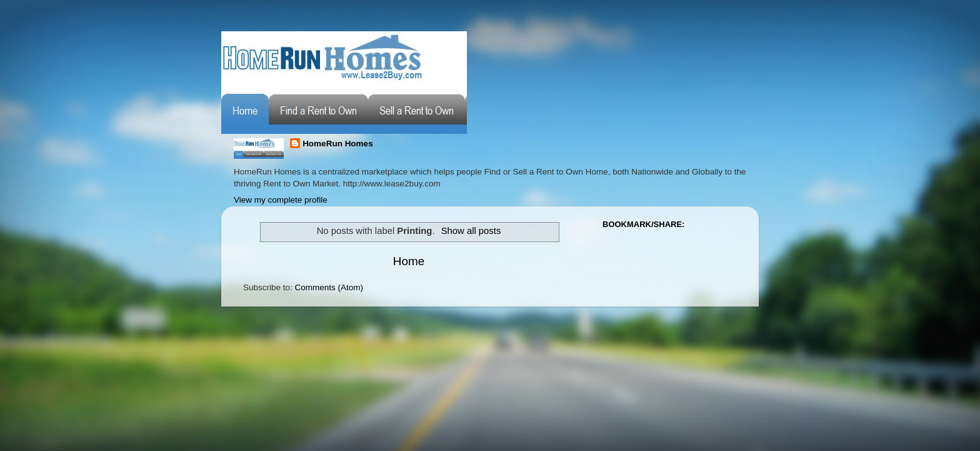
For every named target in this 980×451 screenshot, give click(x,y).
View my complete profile (281, 200)
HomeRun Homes (338, 144)
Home (409, 261)
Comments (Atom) (329, 287)
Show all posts (471, 231)
